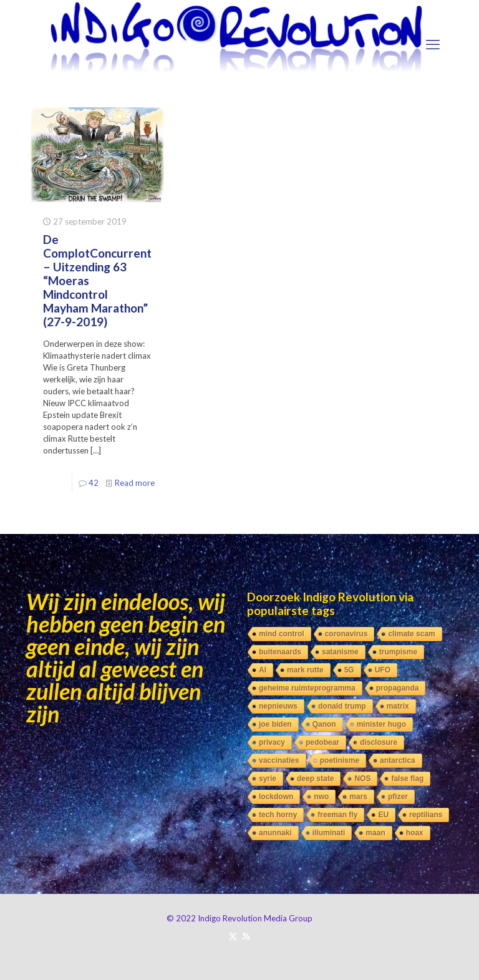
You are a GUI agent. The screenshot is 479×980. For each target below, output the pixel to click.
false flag (407, 779)
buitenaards (280, 652)
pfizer (398, 797)
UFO (383, 670)
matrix (398, 706)
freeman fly (337, 815)
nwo (321, 797)
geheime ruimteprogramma (307, 688)
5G (349, 670)
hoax (415, 833)
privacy (272, 742)
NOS (362, 779)
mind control (282, 634)
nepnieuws (278, 706)
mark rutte (305, 670)
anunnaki (275, 833)
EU (383, 815)
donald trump (342, 706)
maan (375, 833)
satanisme (340, 652)
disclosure (379, 742)
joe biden (275, 724)
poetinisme (340, 760)
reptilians (426, 815)
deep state (315, 779)
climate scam (411, 634)
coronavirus (346, 634)
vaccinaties (279, 760)
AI (263, 670)
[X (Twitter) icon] (233, 936)
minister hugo (381, 724)
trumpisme (398, 652)
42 (94, 483)
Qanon (324, 724)
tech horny (278, 815)
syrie (268, 779)
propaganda (398, 688)
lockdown (276, 797)
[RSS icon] (246, 936)
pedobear (322, 742)
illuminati (329, 833)
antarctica (398, 760)
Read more (135, 483)
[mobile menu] (433, 44)
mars (358, 797)
